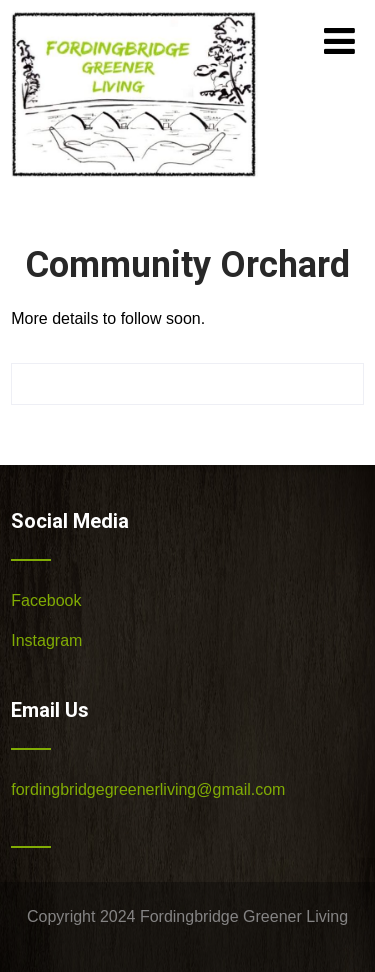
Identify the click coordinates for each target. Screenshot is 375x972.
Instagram (46, 640)
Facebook (46, 600)
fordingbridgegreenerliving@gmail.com (148, 789)
